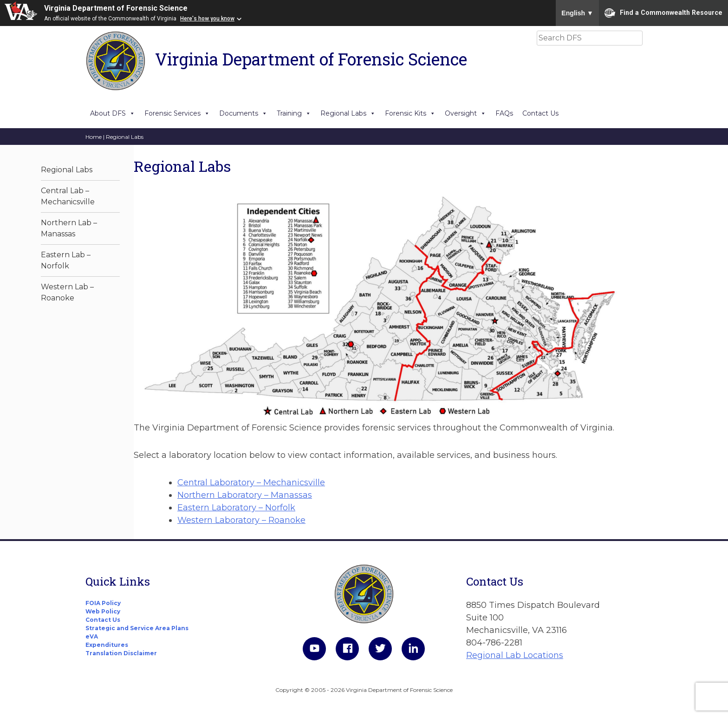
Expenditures (107, 645)
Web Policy (103, 611)
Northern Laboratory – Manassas (245, 495)
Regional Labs (348, 113)
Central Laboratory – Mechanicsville (251, 482)
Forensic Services (177, 113)
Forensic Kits (410, 113)
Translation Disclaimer (121, 653)
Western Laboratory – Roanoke (241, 520)
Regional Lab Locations (515, 655)
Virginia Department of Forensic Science (116, 8)
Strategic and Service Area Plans (137, 628)
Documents (243, 113)
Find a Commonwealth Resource (663, 13)
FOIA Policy (103, 603)
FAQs (504, 113)
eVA (92, 636)
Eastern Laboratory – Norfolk (236, 508)
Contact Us (540, 113)
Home (94, 137)
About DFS (113, 113)
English (577, 13)
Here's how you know (207, 19)
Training (294, 113)
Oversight (465, 113)
